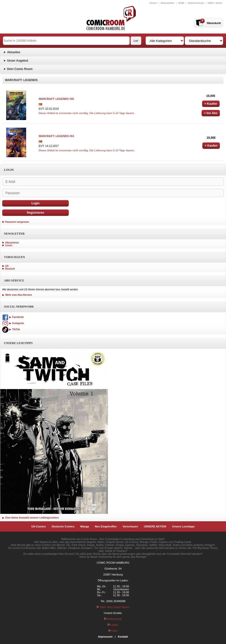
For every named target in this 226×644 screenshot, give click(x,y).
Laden (113, 625)
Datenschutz (196, 3)
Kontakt (123, 637)
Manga (85, 526)
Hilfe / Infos (215, 3)
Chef (113, 631)
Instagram (13, 323)
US (7, 266)
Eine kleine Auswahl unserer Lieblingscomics (30, 518)
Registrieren (35, 213)
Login (36, 203)
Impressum (105, 637)
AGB (181, 3)
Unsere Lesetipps (183, 526)
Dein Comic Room (20, 69)
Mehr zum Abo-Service (17, 295)
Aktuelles (14, 52)
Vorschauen (130, 526)
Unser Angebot (18, 61)
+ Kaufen (211, 104)
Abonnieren (12, 243)
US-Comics (39, 526)
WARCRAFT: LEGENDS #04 (56, 136)
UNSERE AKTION (155, 526)
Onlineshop (113, 619)
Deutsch (10, 269)
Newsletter (168, 3)
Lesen (9, 245)
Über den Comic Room (113, 607)
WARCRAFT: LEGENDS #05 (56, 99)
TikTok (11, 329)
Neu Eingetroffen (106, 526)
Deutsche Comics (63, 526)
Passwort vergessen (17, 222)
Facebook (13, 317)
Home (153, 3)
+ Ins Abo (211, 113)
